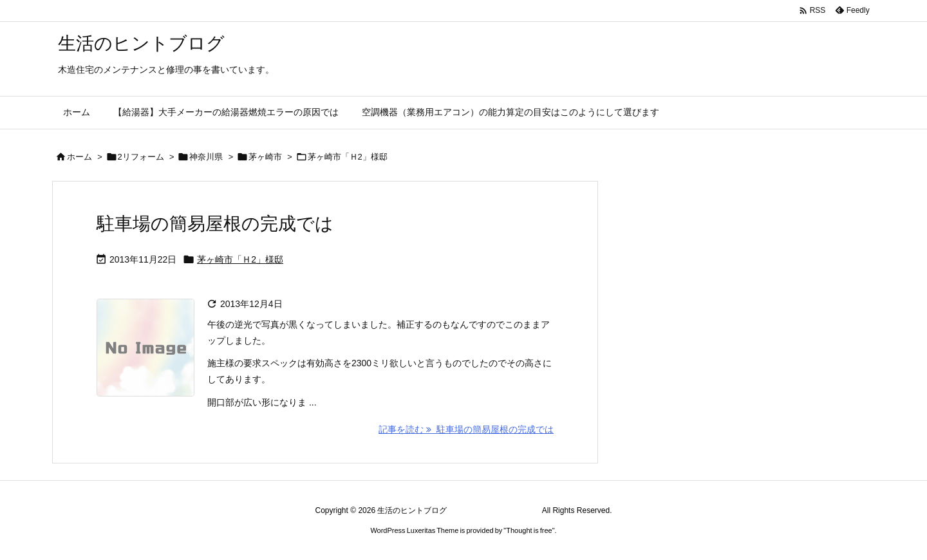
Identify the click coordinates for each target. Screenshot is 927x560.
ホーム (80, 157)
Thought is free (529, 530)
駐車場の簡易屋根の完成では (215, 224)
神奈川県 (206, 157)
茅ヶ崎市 (265, 157)
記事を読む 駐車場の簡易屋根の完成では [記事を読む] (466, 429)
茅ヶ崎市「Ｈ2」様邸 (240, 259)
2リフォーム (141, 157)
